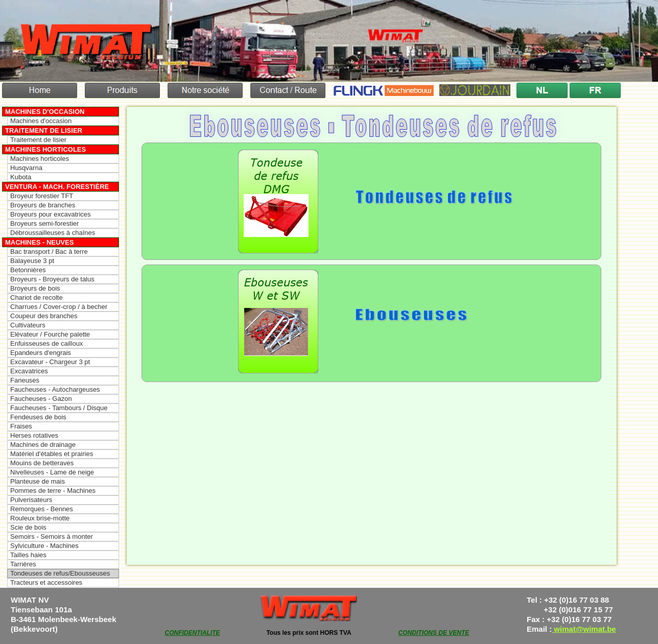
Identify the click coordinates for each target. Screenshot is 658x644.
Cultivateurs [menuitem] (28, 325)
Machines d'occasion (45, 112)
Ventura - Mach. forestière (57, 187)
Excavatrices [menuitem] (29, 371)
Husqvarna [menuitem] (26, 168)
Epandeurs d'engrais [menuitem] (41, 353)
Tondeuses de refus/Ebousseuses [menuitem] (60, 573)
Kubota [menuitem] (21, 177)
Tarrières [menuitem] (23, 564)
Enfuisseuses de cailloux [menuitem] (46, 343)
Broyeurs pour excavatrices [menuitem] (51, 214)
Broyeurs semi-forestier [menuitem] (44, 223)
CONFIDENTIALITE (193, 633)
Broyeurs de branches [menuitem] (43, 205)
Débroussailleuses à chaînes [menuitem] (53, 233)
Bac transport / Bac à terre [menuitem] (49, 252)
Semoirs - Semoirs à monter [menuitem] (52, 536)
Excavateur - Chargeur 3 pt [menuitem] (50, 362)
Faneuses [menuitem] (25, 380)
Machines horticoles (45, 149)
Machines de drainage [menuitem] (43, 445)
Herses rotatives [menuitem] (34, 435)
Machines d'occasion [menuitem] (41, 121)
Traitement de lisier (44, 130)
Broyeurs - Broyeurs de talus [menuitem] (52, 279)
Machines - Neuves (39, 242)
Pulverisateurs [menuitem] (31, 500)
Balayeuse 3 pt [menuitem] (32, 261)
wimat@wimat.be (584, 629)
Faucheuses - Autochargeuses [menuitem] (55, 389)
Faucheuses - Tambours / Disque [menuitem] (59, 408)
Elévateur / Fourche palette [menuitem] (50, 334)
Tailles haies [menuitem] (28, 555)
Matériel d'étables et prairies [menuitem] (52, 454)
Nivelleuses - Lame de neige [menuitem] (52, 472)
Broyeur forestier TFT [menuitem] (42, 196)
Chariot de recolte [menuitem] (37, 297)
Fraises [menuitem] (21, 426)
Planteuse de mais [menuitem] (38, 481)
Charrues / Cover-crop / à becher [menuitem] (59, 307)
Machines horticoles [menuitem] (40, 159)
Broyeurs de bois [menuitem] (35, 288)
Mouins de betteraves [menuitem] (42, 463)
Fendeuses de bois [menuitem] (38, 417)
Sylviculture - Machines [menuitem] (44, 546)
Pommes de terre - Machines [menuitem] (53, 491)
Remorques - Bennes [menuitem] (42, 509)
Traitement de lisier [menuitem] (38, 140)
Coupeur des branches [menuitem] (44, 316)
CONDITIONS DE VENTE (434, 633)
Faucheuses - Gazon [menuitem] (41, 399)
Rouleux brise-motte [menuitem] (40, 518)
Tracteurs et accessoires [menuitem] (46, 582)
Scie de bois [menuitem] (28, 527)
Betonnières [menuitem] (28, 270)
